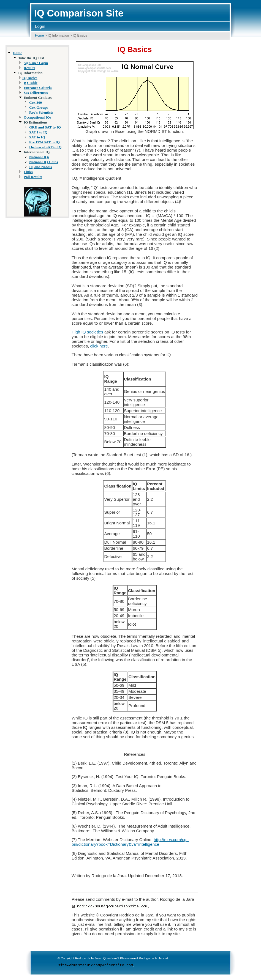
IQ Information (58, 35)
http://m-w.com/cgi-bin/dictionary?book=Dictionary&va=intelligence (130, 842)
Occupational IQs (37, 117)
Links (28, 172)
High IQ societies (87, 332)
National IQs (39, 157)
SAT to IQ (37, 137)
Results (29, 68)
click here (99, 346)
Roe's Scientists (41, 112)
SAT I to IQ (38, 132)
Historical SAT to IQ (45, 147)
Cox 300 (36, 102)
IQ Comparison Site (79, 13)
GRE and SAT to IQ (45, 127)
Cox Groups (39, 107)
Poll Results (33, 177)
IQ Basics (30, 78)
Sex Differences (36, 93)
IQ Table (31, 83)
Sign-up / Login (36, 63)
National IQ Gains (44, 162)
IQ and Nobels (40, 167)
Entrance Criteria (38, 88)
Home (39, 35)
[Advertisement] (237, 128)
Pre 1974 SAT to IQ (44, 142)
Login (40, 26)
